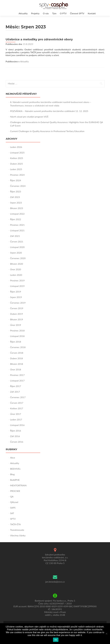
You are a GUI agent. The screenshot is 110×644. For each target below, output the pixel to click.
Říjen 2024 (16, 180)
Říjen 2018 (16, 342)
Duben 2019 (17, 314)
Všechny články (18, 535)
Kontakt (92, 13)
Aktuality (23, 13)
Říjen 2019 (16, 292)
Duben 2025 (17, 164)
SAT (12, 513)
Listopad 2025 (17, 153)
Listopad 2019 (17, 286)
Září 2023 (15, 197)
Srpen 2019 (16, 297)
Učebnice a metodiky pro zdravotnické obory (39, 39)
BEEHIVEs (15, 469)
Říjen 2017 (16, 386)
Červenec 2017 (18, 397)
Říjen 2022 (16, 219)
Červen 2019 (17, 308)
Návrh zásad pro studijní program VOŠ (29, 117)
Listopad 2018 (17, 336)
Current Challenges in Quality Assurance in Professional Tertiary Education (47, 131)
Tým (54, 13)
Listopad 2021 (17, 230)
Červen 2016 (17, 442)
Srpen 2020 (16, 253)
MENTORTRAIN (18, 485)
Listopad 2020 (17, 247)
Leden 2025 (16, 169)
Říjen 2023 (16, 191)
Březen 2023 (17, 208)
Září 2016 (15, 436)
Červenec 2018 (18, 347)
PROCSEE (15, 491)
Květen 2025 (17, 158)
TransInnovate (17, 530)
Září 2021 (15, 236)
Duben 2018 (17, 358)
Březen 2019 (17, 319)
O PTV (63, 13)
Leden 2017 (16, 419)
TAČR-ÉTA (15, 524)
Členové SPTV (77, 13)
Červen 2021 (17, 241)
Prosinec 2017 (17, 375)
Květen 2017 (17, 408)
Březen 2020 (17, 264)
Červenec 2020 (18, 258)
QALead (14, 502)
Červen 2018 (17, 353)
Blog (12, 474)
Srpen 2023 (16, 203)
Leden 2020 (16, 275)
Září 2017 (15, 392)
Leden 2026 (16, 147)
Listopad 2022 (17, 214)
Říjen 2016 (16, 431)
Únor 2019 (16, 325)
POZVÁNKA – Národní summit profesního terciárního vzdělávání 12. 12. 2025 (49, 111)
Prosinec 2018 (17, 330)
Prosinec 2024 (17, 175)
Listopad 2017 (17, 381)
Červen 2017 (17, 403)
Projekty (35, 13)
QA (12, 496)
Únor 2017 (16, 414)
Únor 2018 (16, 369)
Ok (56, 640)
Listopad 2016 (17, 425)
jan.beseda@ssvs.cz (55, 582)
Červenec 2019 (18, 303)
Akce (13, 458)
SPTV (13, 519)
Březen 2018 (17, 364)
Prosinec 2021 (17, 225)
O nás (46, 13)
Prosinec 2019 (17, 280)
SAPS (13, 508)
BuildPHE (15, 480)
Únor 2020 (16, 269)
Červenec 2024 (18, 186)
